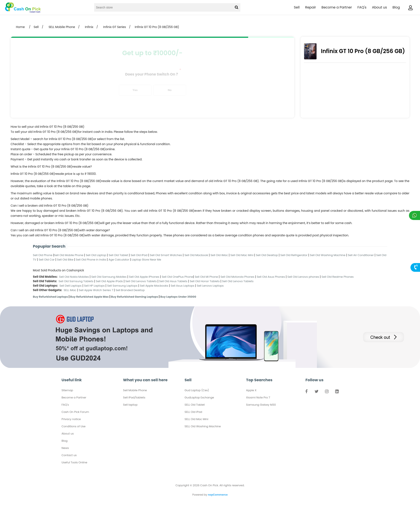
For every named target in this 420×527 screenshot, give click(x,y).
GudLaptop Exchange (199, 397)
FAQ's (362, 7)
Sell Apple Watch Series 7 (96, 290)
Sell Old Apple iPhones (144, 277)
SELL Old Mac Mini (196, 419)
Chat (414, 215)
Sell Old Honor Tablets (205, 281)
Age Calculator (119, 260)
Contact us (69, 455)
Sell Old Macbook (196, 255)
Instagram (327, 392)
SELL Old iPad (193, 412)
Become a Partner (337, 7)
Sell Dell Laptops (71, 286)
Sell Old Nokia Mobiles (74, 277)
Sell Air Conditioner (361, 255)
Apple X (251, 390)
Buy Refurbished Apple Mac (90, 297)
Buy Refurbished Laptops (50, 297)
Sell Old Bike (65, 260)
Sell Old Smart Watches (166, 255)
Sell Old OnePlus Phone (177, 277)
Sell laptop (130, 405)
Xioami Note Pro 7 (258, 397)
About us (379, 7)
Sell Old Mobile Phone (69, 255)
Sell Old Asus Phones (271, 277)
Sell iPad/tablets (134, 397)
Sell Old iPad (139, 255)
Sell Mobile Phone (135, 390)
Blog (396, 7)
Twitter (316, 392)
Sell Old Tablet (118, 255)
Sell (297, 7)
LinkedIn (337, 392)
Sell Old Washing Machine (328, 255)
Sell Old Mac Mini (242, 255)
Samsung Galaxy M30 (261, 405)
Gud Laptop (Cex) (197, 390)
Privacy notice (71, 419)
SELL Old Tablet (195, 405)
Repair (310, 7)
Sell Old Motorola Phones (237, 277)
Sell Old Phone (43, 255)
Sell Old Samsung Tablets (76, 281)
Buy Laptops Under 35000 (178, 297)
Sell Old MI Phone (206, 277)
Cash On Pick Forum (75, 412)
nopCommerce (218, 495)
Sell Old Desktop (267, 255)
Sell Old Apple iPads (109, 281)
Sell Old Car (47, 260)
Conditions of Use (73, 426)
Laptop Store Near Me (146, 260)
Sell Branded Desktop (130, 290)
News (65, 448)
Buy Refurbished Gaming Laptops (134, 297)
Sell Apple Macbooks (154, 286)
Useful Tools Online (74, 462)
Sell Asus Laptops (183, 286)
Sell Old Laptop (96, 255)
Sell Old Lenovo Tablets (141, 281)
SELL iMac (70, 290)
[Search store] (163, 7)
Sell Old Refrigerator (294, 255)
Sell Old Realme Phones (338, 277)
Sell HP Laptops (94, 286)
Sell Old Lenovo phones (303, 277)
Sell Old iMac (219, 255)
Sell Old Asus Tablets (173, 281)
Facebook (306, 392)
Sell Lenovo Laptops (210, 286)
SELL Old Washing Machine (203, 426)
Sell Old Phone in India (91, 260)
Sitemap (67, 390)
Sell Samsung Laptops (122, 286)
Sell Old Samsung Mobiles (109, 277)
